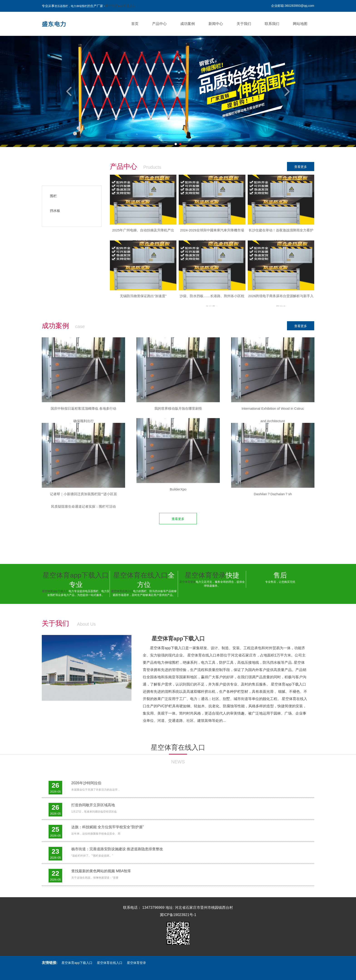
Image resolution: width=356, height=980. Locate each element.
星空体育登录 (205, 575)
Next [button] (286, 91)
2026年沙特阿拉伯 (86, 783)
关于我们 (244, 24)
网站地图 (300, 24)
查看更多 (301, 167)
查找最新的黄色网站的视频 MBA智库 (101, 871)
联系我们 (272, 24)
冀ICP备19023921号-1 (178, 915)
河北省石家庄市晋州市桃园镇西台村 (204, 908)
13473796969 (153, 908)
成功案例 (188, 24)
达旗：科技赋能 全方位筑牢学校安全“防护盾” (108, 827)
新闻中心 (216, 24)
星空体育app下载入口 (120, 6)
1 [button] (176, 144)
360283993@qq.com (299, 6)
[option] (178, 91)
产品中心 (159, 24)
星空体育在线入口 (141, 575)
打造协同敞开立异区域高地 (93, 805)
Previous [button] (70, 91)
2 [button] (180, 144)
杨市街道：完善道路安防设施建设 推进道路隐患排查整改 (117, 849)
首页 (135, 24)
